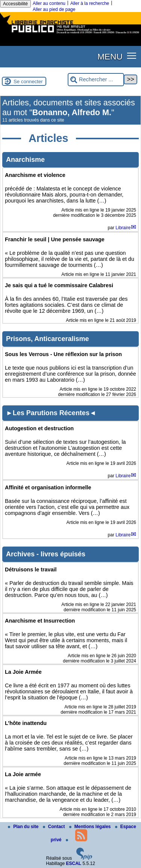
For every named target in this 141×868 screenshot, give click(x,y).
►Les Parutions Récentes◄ (51, 413)
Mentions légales (91, 827)
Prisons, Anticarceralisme (47, 339)
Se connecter (28, 81)
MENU (110, 56)
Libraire (123, 228)
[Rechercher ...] (96, 80)
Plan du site (24, 827)
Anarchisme (25, 160)
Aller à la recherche (90, 3)
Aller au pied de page (54, 9)
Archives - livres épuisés (46, 554)
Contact (55, 827)
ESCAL (74, 863)
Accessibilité (15, 4)
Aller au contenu (49, 3)
